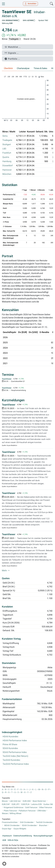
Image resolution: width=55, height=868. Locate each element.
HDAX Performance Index (15, 740)
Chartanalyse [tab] (23, 68)
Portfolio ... (12, 59)
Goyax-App (7, 829)
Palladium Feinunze (27, 811)
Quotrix (6, 157)
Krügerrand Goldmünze (14, 807)
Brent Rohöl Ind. (39, 801)
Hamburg (7, 161)
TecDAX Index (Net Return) (15, 756)
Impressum (7, 836)
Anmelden (30, 4)
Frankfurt (7, 153)
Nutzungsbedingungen (43, 836)
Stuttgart (7, 144)
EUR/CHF (6, 804)
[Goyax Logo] (9, 4)
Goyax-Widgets (20, 829)
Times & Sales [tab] (40, 68)
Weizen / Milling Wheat (12, 813)
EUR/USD (27, 801)
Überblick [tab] (8, 68)
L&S (4, 149)
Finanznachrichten (10, 822)
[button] (4, 864)
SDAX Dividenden (29, 825)
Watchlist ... (13, 47)
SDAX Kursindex (10, 748)
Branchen (43, 825)
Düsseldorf (8, 166)
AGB (4, 840)
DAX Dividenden (27, 822)
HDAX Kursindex (10, 737)
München (7, 174)
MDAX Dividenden (12, 825)
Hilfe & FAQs (13, 840)
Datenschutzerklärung (23, 836)
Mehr (6, 571)
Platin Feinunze (10, 811)
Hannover (7, 170)
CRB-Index (42, 811)
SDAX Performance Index (15, 752)
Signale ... (12, 53)
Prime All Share (10, 744)
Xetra (5, 136)
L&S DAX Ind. (15, 801)
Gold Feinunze (31, 807)
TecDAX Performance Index (16, 764)
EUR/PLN (25, 804)
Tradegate (7, 140)
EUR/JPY (16, 804)
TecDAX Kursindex (11, 760)
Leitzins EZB (36, 804)
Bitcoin (5, 801)
